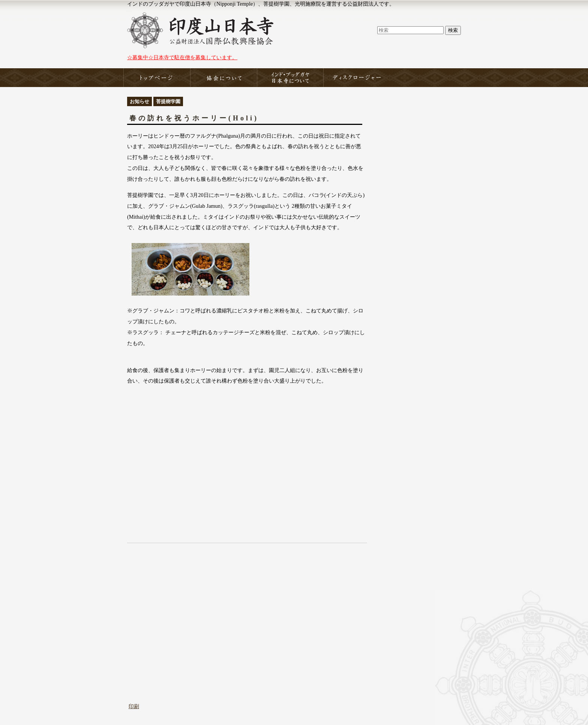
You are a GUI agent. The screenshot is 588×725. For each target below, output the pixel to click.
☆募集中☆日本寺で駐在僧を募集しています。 (182, 57)
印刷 (134, 706)
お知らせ (139, 101)
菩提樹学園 (168, 101)
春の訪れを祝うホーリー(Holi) (194, 118)
